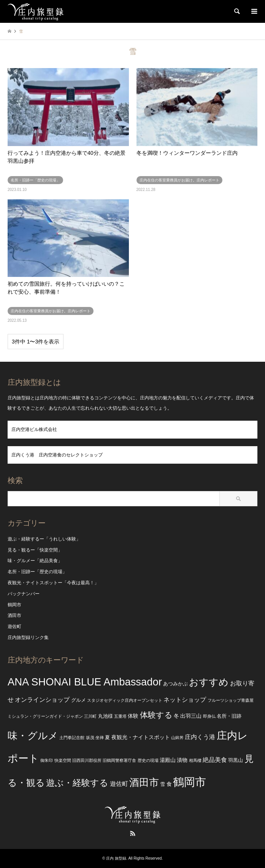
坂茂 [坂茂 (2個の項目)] (90, 738)
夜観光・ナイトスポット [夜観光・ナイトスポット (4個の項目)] (141, 737)
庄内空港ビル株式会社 (34, 429)
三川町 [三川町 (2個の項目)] (90, 716)
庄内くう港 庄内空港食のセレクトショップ (57, 455)
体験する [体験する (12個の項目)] (156, 715)
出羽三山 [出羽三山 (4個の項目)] (191, 716)
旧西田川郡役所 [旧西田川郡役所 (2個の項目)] (87, 760)
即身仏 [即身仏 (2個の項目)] (209, 716)
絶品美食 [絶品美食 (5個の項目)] (215, 760)
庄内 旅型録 (116, 858)
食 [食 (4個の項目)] (169, 784)
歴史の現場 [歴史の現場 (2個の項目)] (148, 760)
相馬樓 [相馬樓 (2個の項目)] (195, 760)
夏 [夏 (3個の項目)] (107, 738)
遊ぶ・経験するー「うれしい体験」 (44, 539)
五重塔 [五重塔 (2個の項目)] (120, 716)
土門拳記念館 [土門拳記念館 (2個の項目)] (72, 738)
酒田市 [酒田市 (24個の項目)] (144, 782)
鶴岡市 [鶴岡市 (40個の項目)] (190, 782)
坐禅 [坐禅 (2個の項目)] (100, 738)
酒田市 (14, 615)
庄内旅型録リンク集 (28, 637)
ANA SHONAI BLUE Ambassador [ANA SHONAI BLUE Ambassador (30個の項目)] (85, 682)
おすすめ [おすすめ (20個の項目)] (209, 682)
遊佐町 (14, 626)
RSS (133, 833)
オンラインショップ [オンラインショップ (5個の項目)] (42, 700)
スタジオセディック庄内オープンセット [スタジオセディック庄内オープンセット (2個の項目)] (125, 700)
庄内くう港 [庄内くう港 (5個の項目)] (200, 737)
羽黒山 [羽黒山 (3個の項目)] (236, 760)
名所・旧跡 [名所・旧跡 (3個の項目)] (229, 716)
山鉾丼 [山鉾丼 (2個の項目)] (177, 738)
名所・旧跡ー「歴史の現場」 (37, 572)
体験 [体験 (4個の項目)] (133, 716)
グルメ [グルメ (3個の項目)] (79, 700)
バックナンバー (24, 594)
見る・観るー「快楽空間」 (35, 550)
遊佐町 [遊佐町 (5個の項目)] (119, 784)
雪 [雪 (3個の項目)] (163, 784)
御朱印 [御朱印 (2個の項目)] (47, 760)
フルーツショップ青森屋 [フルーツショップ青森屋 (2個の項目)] (231, 700)
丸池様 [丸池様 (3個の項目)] (106, 716)
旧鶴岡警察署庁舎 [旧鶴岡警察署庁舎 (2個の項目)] (119, 760)
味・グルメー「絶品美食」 (35, 561)
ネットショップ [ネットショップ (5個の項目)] (185, 700)
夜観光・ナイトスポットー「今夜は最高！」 (53, 583)
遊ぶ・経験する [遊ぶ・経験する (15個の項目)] (77, 783)
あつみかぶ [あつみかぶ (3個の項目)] (175, 684)
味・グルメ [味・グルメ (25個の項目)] (33, 736)
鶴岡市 (14, 605)
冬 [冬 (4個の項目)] (176, 716)
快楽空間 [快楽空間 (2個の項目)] (63, 760)
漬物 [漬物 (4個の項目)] (182, 760)
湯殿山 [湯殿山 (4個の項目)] (168, 760)
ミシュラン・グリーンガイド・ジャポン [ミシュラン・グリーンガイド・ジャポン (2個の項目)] (45, 716)
